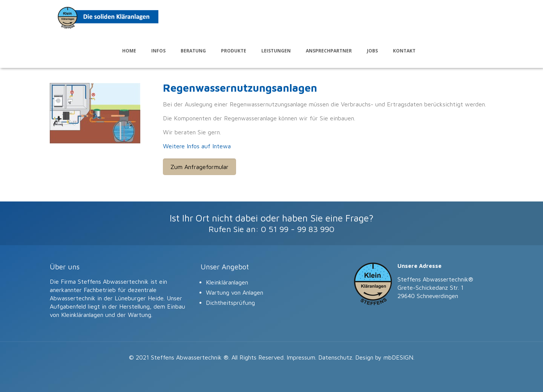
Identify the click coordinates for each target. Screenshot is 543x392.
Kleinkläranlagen (227, 282)
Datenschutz (335, 357)
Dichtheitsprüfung (230, 303)
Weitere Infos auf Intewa (197, 146)
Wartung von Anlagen (235, 292)
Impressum (301, 357)
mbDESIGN (398, 357)
